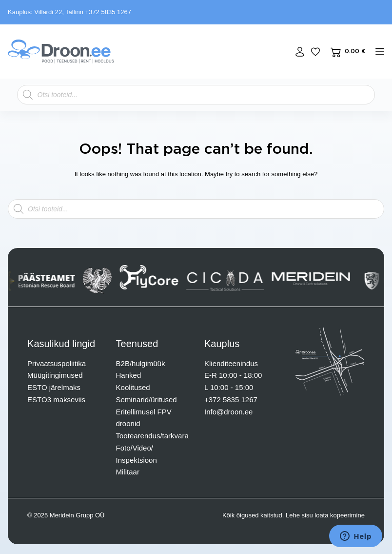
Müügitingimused (55, 375)
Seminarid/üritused (147, 400)
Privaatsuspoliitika (57, 363)
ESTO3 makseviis (56, 400)
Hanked (129, 375)
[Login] (300, 52)
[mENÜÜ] (380, 52)
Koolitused (133, 387)
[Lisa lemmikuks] (315, 52)
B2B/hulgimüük (141, 363)
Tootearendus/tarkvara (152, 436)
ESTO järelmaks (54, 387)
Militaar (128, 472)
